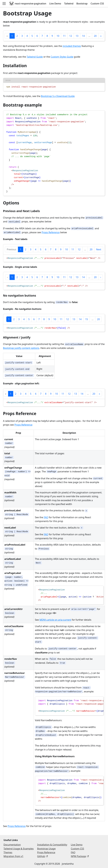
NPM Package (80, 856)
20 (95, 36)
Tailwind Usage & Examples (19, 849)
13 (77, 36)
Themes (8, 852)
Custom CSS (97, 4)
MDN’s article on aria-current (55, 620)
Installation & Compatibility (52, 845)
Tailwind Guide (35, 57)
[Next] (101, 36)
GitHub (42, 856)
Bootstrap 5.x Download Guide (58, 96)
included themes (72, 46)
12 (71, 36)
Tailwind (69, 4)
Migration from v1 (13, 856)
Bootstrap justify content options (21, 348)
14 (83, 36)
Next (99, 249)
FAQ (46, 517)
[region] (54, 258)
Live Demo (55, 4)
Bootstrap (82, 4)
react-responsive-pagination (28, 4)
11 (64, 36)
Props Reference (51, 232)
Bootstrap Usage (46, 849)
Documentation (12, 845)
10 (58, 36)
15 (87, 319)
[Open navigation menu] (4, 4)
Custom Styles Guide (62, 57)
